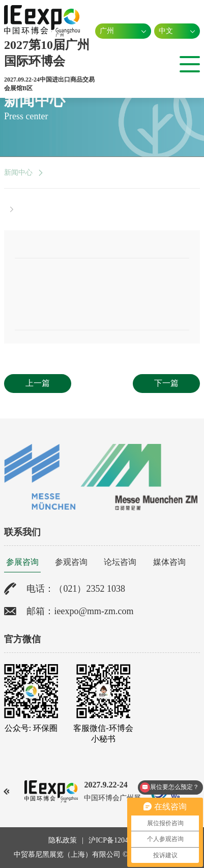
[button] (7, 792)
